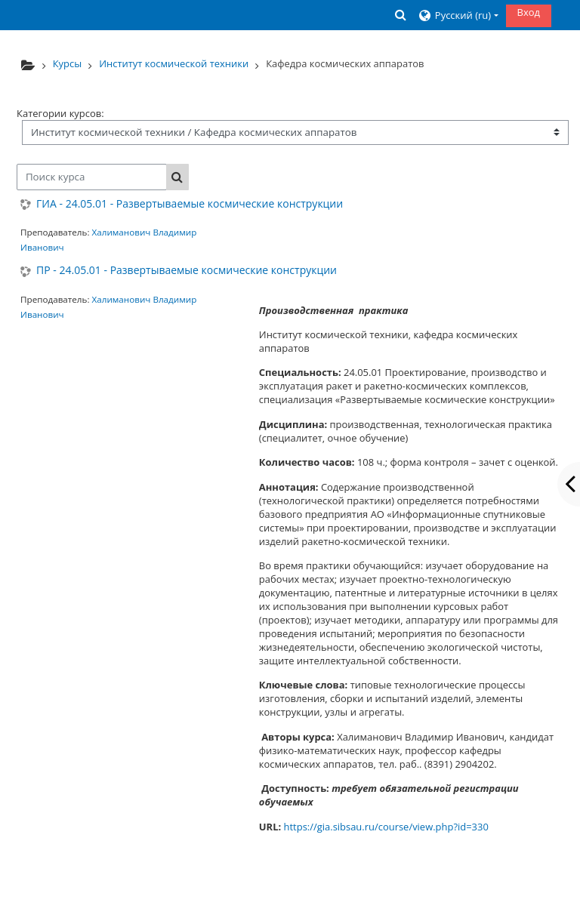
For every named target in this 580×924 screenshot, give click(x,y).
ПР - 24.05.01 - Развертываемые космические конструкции (187, 271)
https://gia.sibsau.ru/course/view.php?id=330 (386, 827)
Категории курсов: (60, 113)
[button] (400, 15)
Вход (529, 12)
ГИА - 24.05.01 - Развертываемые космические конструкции (190, 204)
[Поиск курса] (92, 177)
